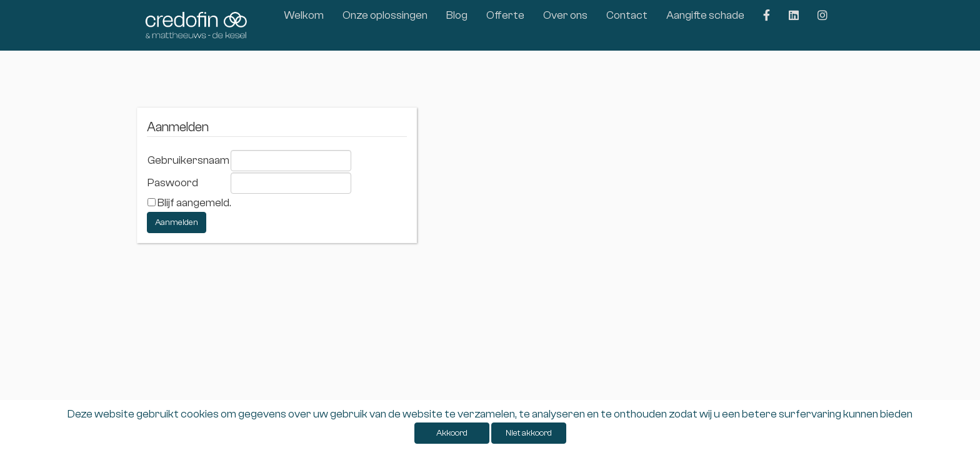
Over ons (565, 15)
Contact (627, 15)
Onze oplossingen (385, 15)
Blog (457, 15)
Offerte (505, 15)
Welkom (304, 15)
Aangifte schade (705, 15)
